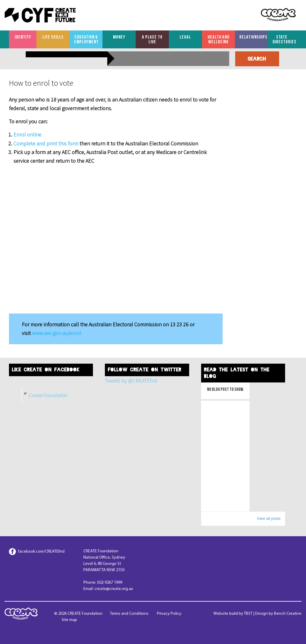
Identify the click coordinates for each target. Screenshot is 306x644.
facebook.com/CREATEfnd (41, 552)
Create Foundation (48, 395)
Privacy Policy (169, 614)
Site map (69, 620)
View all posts (268, 518)
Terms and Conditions (129, 614)
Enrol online (27, 135)
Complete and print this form (46, 143)
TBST (248, 614)
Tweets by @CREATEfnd (131, 381)
